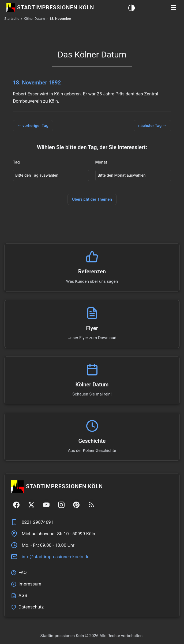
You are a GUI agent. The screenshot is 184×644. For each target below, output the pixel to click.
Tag (16, 162)
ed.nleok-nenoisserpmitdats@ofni (56, 557)
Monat (101, 162)
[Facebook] (16, 505)
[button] (173, 7)
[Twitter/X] (31, 505)
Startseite (12, 19)
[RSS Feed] (91, 505)
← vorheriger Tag (33, 126)
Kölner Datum (34, 19)
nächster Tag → (152, 126)
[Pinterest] (76, 505)
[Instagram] (61, 505)
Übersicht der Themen (92, 200)
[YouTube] (46, 505)
